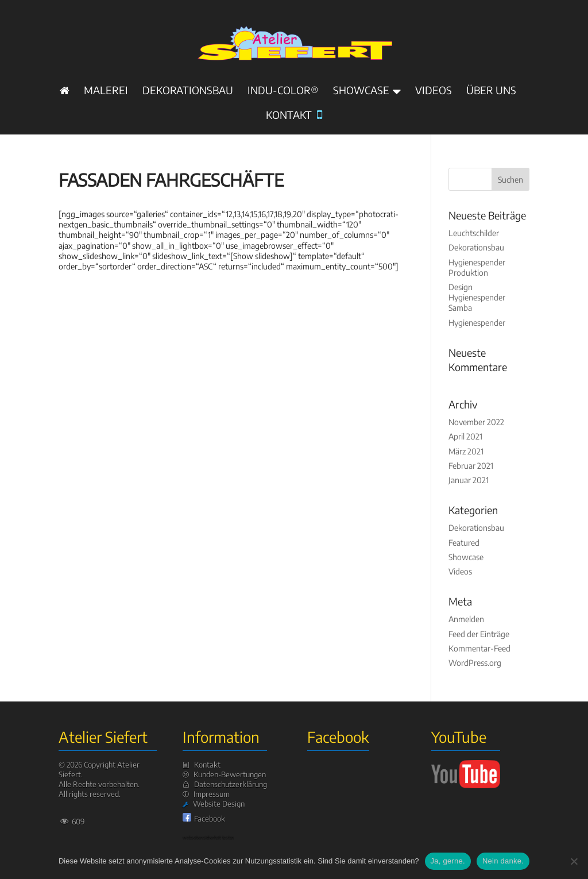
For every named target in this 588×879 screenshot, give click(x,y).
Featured (464, 543)
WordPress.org (475, 663)
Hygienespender (477, 323)
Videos (434, 91)
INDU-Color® (283, 91)
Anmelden (466, 619)
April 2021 (465, 436)
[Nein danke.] (574, 861)
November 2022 (476, 422)
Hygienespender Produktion (477, 267)
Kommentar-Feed (479, 648)
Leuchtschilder (474, 233)
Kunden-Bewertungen (230, 774)
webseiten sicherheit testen (208, 837)
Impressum (212, 794)
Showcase (361, 91)
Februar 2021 (471, 466)
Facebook (210, 819)
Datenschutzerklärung (231, 784)
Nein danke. (503, 861)
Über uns (491, 91)
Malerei (106, 91)
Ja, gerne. (448, 861)
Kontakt (294, 116)
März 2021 (466, 451)
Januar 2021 (469, 480)
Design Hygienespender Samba (477, 297)
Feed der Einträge (479, 634)
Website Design (219, 804)
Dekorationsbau (188, 91)
